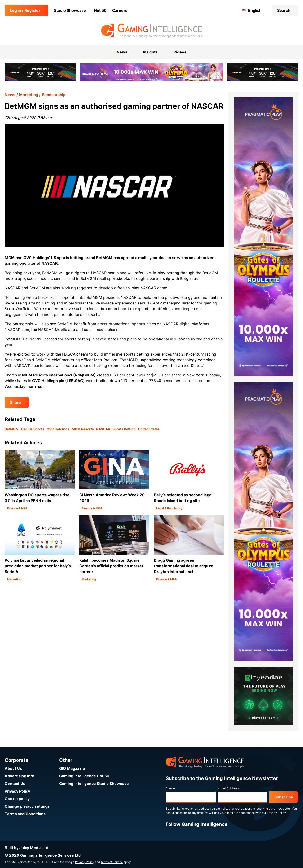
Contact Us (15, 784)
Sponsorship (54, 95)
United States (149, 429)
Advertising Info (20, 776)
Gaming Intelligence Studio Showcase (94, 784)
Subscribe (284, 797)
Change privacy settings (27, 806)
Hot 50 (100, 10)
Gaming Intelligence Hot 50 (84, 776)
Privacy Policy (17, 791)
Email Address (228, 788)
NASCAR (103, 429)
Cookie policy (17, 799)
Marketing (29, 95)
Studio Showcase (70, 10)
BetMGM (12, 429)
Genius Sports (33, 429)
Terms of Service (112, 862)
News (10, 95)
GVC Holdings (58, 429)
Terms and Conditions (25, 814)
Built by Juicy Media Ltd (27, 848)
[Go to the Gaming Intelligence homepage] (151, 31)
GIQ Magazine (72, 768)
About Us (13, 768)
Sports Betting (124, 429)
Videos (180, 52)
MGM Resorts (83, 429)
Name (170, 788)
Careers (120, 10)
